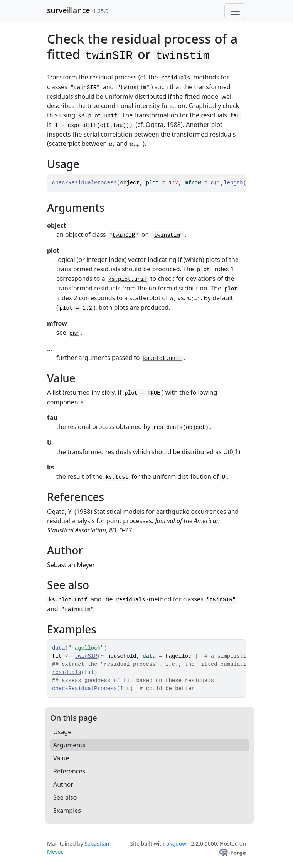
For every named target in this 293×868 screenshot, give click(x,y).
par (74, 333)
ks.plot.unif (98, 116)
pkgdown (178, 844)
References (69, 771)
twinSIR (124, 235)
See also (65, 797)
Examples (67, 811)
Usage (62, 732)
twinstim (167, 235)
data (59, 648)
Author (63, 784)
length (233, 183)
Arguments (69, 745)
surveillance (69, 10)
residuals (176, 78)
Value (61, 758)
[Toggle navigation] (235, 11)
